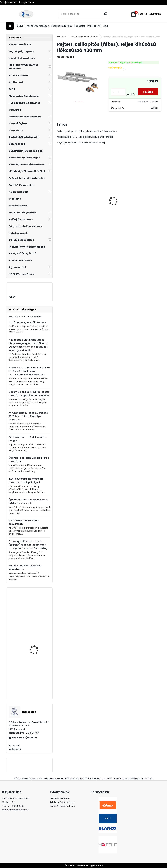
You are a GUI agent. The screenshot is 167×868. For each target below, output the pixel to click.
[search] (106, 14)
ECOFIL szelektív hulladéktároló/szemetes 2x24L (152, 204)
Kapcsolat (80, 26)
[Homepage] (10, 26)
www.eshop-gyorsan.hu (90, 865)
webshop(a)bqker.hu (25, 738)
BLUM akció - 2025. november (25, 317)
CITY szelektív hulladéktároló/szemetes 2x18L (97, 201)
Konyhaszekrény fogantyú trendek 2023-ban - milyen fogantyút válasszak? (28, 416)
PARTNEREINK (94, 26)
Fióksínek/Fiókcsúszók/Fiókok (85, 37)
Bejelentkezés (10, 2)
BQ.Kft (12, 297)
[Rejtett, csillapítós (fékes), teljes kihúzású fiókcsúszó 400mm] (78, 82)
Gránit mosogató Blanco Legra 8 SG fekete (123, 202)
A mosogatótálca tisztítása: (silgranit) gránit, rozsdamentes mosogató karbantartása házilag (28, 545)
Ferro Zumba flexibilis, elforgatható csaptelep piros (37, 684)
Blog (105, 26)
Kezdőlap (61, 37)
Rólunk (19, 26)
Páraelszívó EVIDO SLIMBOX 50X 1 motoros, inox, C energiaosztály (37, 648)
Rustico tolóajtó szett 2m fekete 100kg (68, 194)
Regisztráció (28, 2)
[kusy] (117, 92)
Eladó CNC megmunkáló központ (27, 322)
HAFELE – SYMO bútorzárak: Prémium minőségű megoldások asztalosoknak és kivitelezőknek (29, 371)
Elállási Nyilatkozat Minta (62, 806)
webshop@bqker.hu (18, 810)
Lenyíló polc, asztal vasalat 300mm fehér (37, 611)
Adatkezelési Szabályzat (62, 802)
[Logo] (26, 14)
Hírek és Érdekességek (37, 26)
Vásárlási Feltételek (61, 26)
